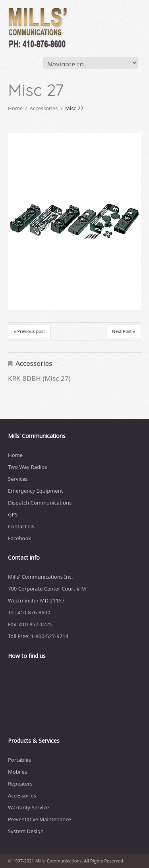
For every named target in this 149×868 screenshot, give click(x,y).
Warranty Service (28, 807)
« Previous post (29, 331)
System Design (26, 831)
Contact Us (21, 526)
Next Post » (124, 331)
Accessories (44, 108)
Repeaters (20, 784)
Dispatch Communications (40, 503)
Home (15, 108)
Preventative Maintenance (40, 819)
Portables (19, 760)
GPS (13, 514)
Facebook (19, 538)
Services (18, 479)
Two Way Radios (27, 467)
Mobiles (17, 772)
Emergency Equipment (35, 491)
